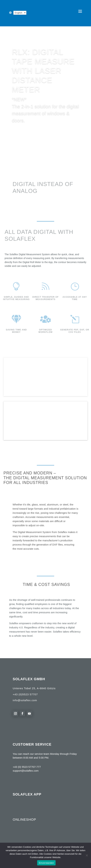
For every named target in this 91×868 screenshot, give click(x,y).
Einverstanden (46, 863)
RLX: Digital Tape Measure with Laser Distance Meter (43, 71)
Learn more (23, 131)
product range (28, 411)
